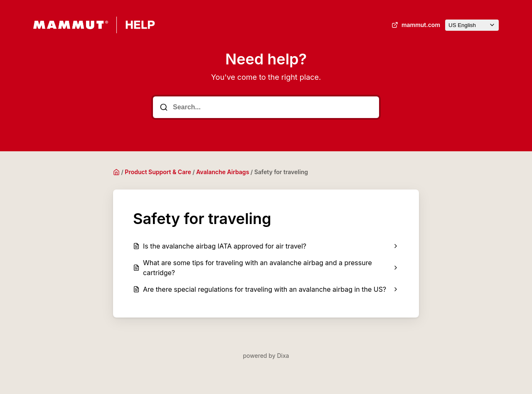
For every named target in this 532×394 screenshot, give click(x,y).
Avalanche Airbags (223, 172)
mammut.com (415, 25)
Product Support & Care (158, 172)
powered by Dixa (266, 356)
